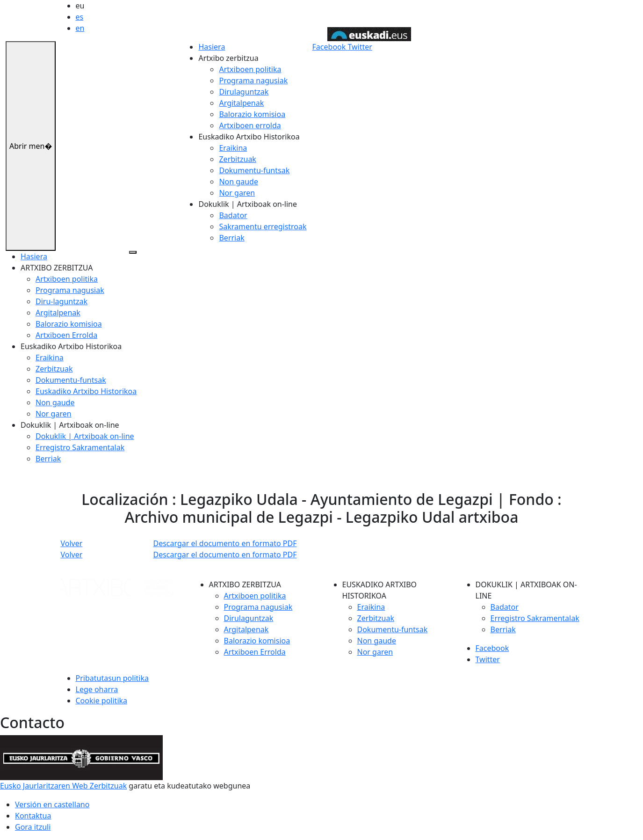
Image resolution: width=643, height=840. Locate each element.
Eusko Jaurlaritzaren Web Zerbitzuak (63, 786)
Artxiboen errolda (250, 125)
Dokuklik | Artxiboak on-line (85, 436)
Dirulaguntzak (244, 92)
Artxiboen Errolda (66, 335)
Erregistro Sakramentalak (80, 447)
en (80, 28)
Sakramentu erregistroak (263, 226)
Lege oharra (97, 689)
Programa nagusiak (253, 80)
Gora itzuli (33, 827)
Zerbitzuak (237, 159)
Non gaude (238, 182)
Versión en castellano (52, 804)
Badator (233, 215)
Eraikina (233, 148)
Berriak (231, 238)
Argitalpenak (241, 103)
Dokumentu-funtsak (254, 170)
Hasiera (212, 47)
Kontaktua (33, 816)
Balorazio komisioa (252, 114)
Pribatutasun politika (112, 678)
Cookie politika (102, 701)
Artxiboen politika (250, 69)
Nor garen (237, 193)
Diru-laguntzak (61, 301)
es (80, 17)
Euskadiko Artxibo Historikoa (86, 391)
